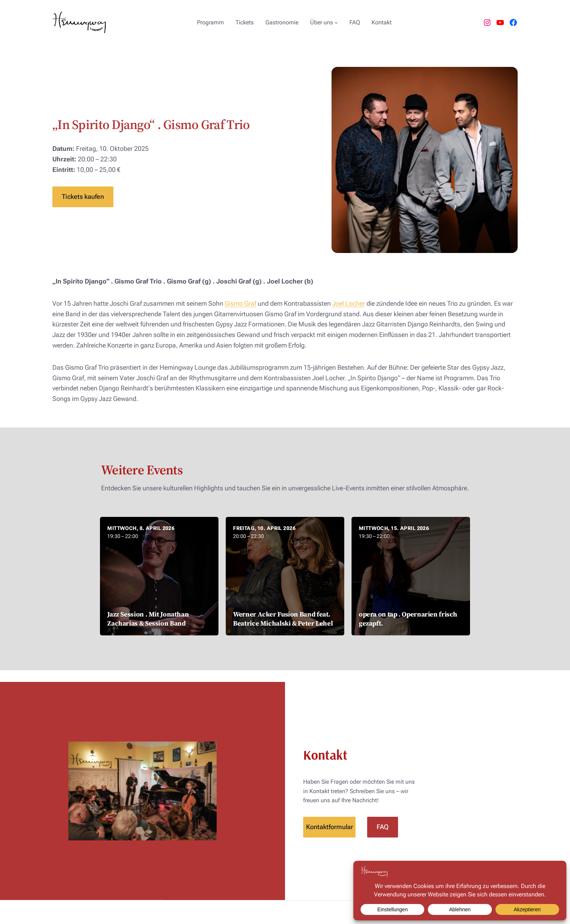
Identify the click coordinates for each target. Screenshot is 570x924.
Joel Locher (349, 303)
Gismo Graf (240, 303)
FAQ (383, 827)
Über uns (322, 22)
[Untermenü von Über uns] (336, 23)
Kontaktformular (330, 827)
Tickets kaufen (83, 196)
